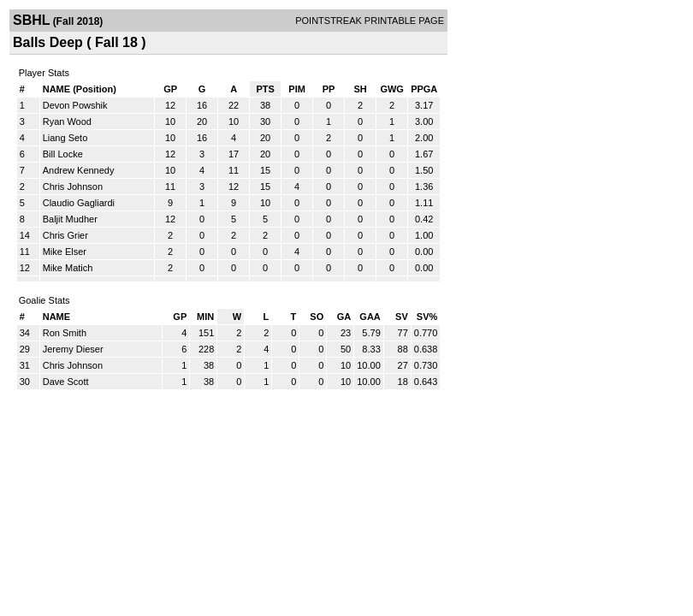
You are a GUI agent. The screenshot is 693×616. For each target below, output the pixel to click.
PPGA (424, 89)
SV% (427, 317)
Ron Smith (65, 333)
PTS (265, 89)
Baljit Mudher (70, 219)
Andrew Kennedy (79, 170)
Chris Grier (65, 235)
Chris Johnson (73, 187)
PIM (297, 89)
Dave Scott (66, 382)
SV (402, 317)
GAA (370, 317)
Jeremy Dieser (73, 349)
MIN (205, 317)
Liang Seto (65, 138)
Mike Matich (68, 268)
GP (170, 89)
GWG (392, 89)
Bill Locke (63, 154)
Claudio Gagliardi (79, 203)
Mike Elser (65, 252)
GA (344, 317)
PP (329, 89)
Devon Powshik (75, 105)
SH (360, 89)
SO (317, 317)
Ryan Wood (67, 121)
